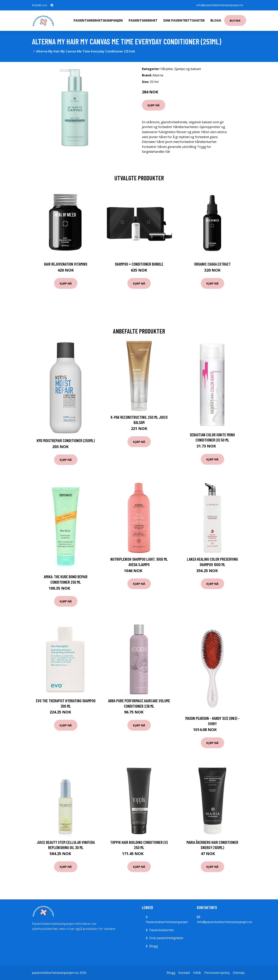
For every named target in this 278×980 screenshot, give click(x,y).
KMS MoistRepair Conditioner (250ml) (66, 440)
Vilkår (197, 973)
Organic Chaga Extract (212, 264)
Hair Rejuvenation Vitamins (66, 264)
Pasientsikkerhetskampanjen (98, 20)
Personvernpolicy (217, 973)
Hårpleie (167, 69)
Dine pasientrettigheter (184, 20)
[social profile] (52, 5)
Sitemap (239, 973)
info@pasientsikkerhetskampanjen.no (220, 5)
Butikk (235, 20)
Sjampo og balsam (188, 69)
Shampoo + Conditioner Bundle (139, 264)
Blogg (216, 20)
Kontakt (184, 973)
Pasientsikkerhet (143, 20)
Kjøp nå (154, 105)
